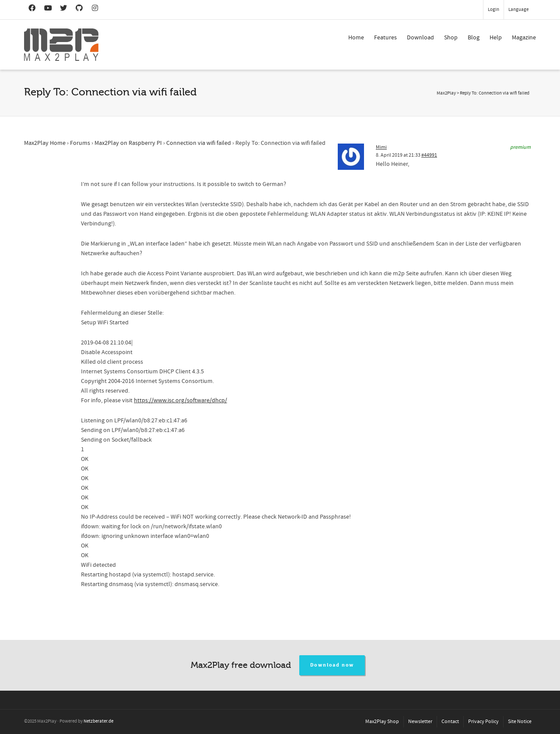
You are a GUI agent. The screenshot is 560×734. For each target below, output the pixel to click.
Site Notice (520, 722)
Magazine (524, 38)
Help (496, 38)
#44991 (429, 155)
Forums (80, 143)
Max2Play (446, 93)
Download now (332, 665)
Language (518, 10)
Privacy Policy (483, 722)
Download (420, 38)
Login (493, 10)
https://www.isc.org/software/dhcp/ (180, 400)
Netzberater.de (98, 721)
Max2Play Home (45, 143)
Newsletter (420, 722)
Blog (474, 38)
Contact (450, 722)
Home (356, 38)
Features (385, 38)
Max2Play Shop (382, 722)
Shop (451, 38)
